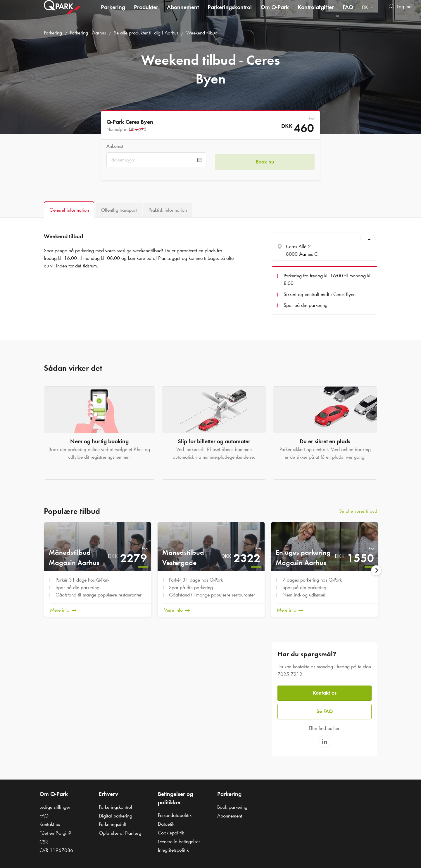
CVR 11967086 (56, 848)
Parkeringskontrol (230, 13)
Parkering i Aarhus (88, 33)
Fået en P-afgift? (55, 830)
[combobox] (369, 14)
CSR (44, 839)
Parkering (113, 13)
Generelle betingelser (179, 839)
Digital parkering (115, 813)
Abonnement (183, 13)
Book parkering (232, 804)
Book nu (265, 160)
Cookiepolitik (171, 830)
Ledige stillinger (55, 804)
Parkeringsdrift (113, 822)
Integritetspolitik (173, 847)
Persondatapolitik (175, 813)
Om (275, 13)
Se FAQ (325, 709)
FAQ (348, 13)
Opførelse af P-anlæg (120, 830)
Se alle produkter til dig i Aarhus (146, 33)
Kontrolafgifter (316, 13)
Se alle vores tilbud (358, 511)
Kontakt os (325, 691)
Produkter (146, 13)
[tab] (69, 209)
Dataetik (166, 821)
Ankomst (115, 146)
